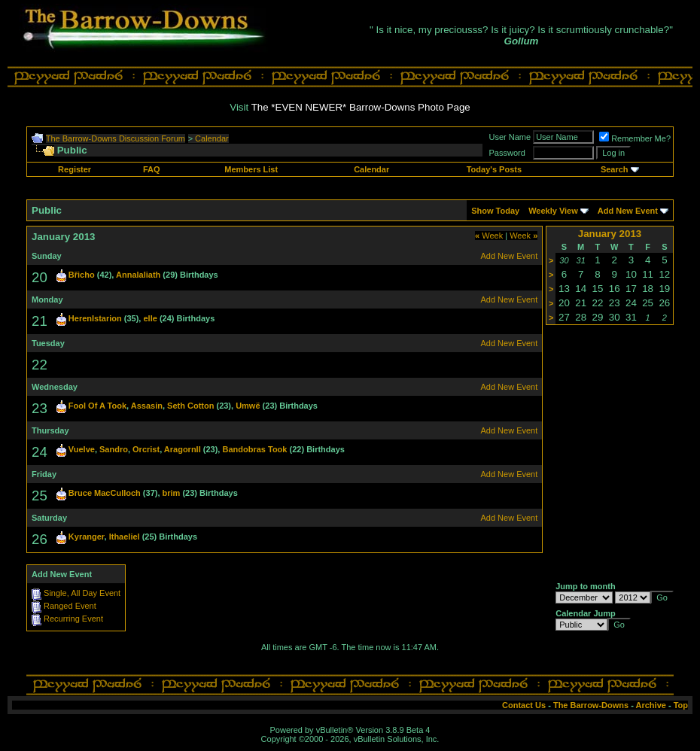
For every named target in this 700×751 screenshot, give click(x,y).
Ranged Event (70, 606)
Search (615, 169)
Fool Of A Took (97, 406)
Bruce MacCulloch (105, 493)
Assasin (147, 406)
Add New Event (628, 211)
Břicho (82, 275)
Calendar (212, 138)
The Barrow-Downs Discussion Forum (116, 138)
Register (75, 169)
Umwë (248, 406)
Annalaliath (138, 275)
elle (150, 318)
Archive (651, 705)
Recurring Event (73, 619)
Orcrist (146, 449)
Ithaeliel (125, 537)
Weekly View (553, 211)
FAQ (152, 169)
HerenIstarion (95, 318)
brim (172, 493)
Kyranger (87, 537)
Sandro (114, 449)
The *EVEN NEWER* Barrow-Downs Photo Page (361, 107)
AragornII (183, 449)
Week (489, 236)
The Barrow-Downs (591, 705)
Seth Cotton (190, 406)
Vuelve (82, 449)
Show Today (495, 211)
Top (681, 705)
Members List (251, 169)
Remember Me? (635, 138)
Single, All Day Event (82, 593)
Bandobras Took (254, 449)
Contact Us (524, 705)
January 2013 (610, 234)
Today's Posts (494, 169)
